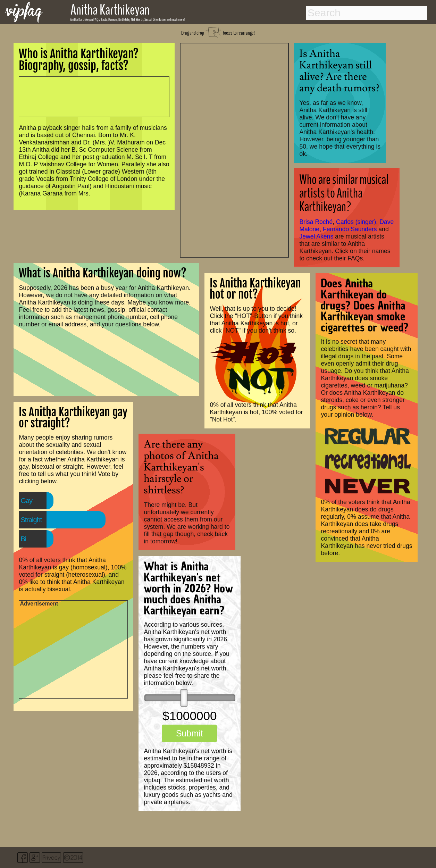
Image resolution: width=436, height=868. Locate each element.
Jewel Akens (316, 236)
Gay (26, 501)
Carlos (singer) (356, 222)
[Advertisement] (234, 149)
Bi (23, 539)
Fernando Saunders (350, 229)
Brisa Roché (316, 222)
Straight (31, 520)
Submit (190, 733)
